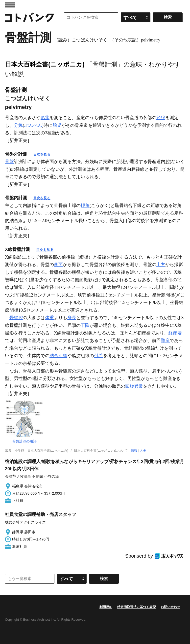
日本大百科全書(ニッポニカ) (45, 64)
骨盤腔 (16, 318)
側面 (58, 265)
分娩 (18, 125)
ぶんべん (33, 125)
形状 (45, 118)
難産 (165, 340)
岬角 (85, 205)
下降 (85, 325)
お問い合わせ (170, 607)
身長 (72, 318)
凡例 (143, 451)
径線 (161, 118)
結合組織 (58, 356)
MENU (10, 5)
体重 (49, 318)
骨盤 (9, 162)
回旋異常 (134, 386)
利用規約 (106, 607)
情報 (134, 451)
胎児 (57, 125)
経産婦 (175, 333)
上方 (161, 265)
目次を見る (42, 154)
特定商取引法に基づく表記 (137, 607)
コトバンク (29, 17)
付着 (98, 356)
